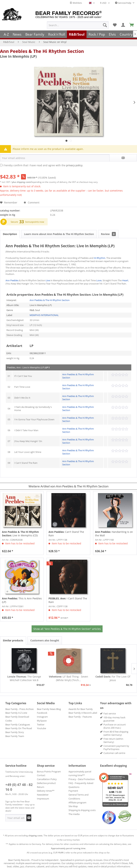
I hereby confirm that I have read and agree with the (43, 165)
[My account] (123, 25)
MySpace (42, 721)
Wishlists (76, 3)
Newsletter (43, 795)
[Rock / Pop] (97, 34)
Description (10, 234)
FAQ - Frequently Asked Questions (81, 785)
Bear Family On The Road (19, 728)
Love (99, 280)
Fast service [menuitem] (110, 713)
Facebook (42, 713)
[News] (17, 34)
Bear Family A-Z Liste (16, 713)
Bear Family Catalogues (18, 725)
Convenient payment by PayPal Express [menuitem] (116, 747)
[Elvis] (112, 34)
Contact (41, 775)
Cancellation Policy (47, 779)
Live (48, 280)
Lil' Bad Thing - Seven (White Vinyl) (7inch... (68, 678)
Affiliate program (77, 802)
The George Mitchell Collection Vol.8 (24, 678)
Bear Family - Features (80, 717)
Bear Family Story (15, 732)
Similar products (13, 640)
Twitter (41, 725)
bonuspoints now (35, 222)
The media (74, 814)
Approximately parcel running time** (80, 773)
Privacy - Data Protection (82, 779)
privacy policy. (75, 165)
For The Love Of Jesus (113, 678)
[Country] (126, 34)
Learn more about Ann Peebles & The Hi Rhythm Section (59, 234)
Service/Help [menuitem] (123, 3)
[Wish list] (115, 25)
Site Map (73, 806)
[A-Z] (6, 34)
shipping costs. (36, 836)
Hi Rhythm (100, 258)
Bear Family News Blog (49, 709)
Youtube (41, 728)
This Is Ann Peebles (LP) (22, 600)
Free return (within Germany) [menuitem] (113, 740)
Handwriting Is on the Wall (114, 534)
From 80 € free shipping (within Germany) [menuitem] (116, 733)
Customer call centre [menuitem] (114, 753)
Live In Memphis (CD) (20, 534)
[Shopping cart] (132, 25)
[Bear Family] (35, 34)
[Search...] (78, 25)
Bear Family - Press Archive (19, 709)
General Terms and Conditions (78, 797)
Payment (73, 791)
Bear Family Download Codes (17, 719)
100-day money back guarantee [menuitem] (114, 719)
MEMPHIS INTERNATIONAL (44, 315)
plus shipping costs (21, 182)
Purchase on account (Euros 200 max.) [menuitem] (115, 726)
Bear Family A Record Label (83, 713)
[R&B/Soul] (77, 34)
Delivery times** (46, 791)
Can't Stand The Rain (66, 534)
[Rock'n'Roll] (57, 34)
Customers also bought (45, 640)
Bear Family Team (15, 736)
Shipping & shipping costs (82, 810)
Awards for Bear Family (81, 709)
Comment (31, 202)
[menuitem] (78, 25)
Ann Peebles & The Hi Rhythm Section (42, 51)
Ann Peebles (12, 280)
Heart (125, 280)
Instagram (42, 717)
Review (108, 234)
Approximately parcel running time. (68, 848)
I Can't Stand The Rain (68, 600)
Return (41, 787)
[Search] (105, 25)
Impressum (43, 799)
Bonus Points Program (49, 772)
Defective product (46, 783)
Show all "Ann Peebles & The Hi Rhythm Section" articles (67, 629)
